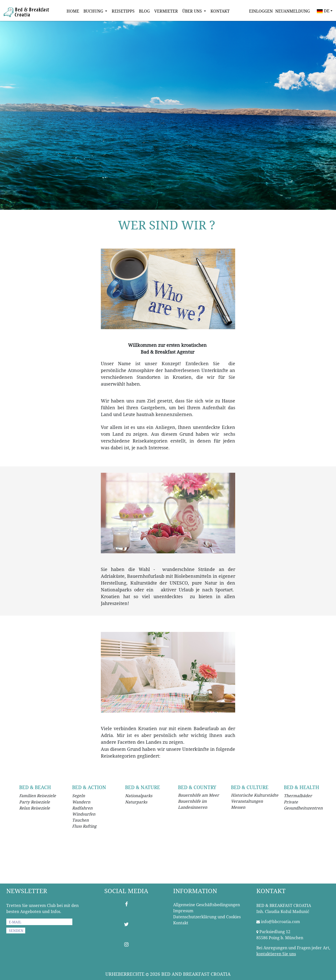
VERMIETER (166, 11)
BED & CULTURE (250, 787)
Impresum (183, 911)
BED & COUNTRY (197, 787)
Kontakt (181, 923)
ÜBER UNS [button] (193, 11)
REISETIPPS (123, 11)
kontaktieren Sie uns (276, 954)
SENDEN (16, 931)
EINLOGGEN (261, 11)
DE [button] (323, 11)
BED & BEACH (35, 787)
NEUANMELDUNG (293, 11)
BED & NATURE (143, 787)
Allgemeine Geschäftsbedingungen (207, 905)
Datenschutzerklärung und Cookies (207, 917)
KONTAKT (220, 11)
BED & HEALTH (301, 787)
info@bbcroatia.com (280, 922)
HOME (73, 11)
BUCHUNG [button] (94, 11)
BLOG (144, 11)
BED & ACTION (89, 787)
